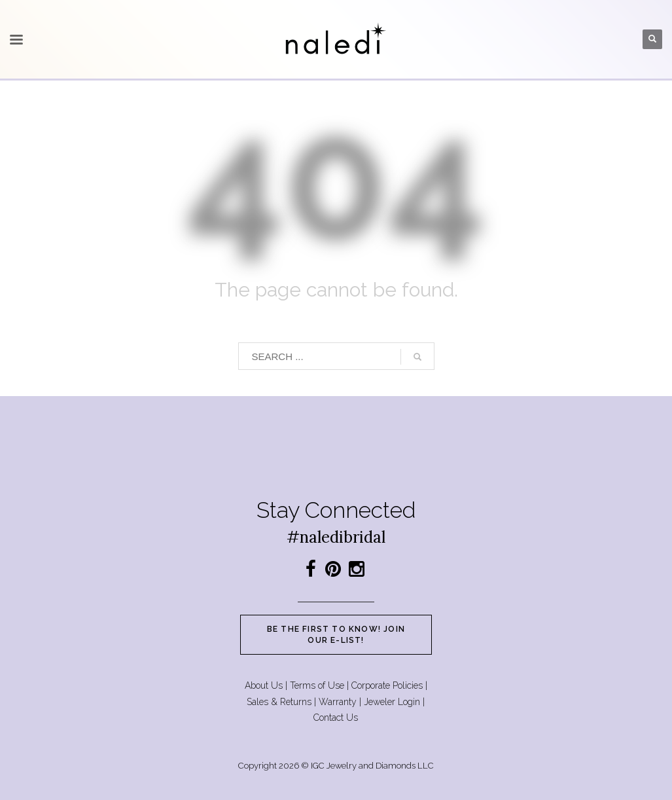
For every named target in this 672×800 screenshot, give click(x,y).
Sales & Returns (279, 702)
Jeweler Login (392, 702)
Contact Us (336, 718)
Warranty (338, 702)
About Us (264, 685)
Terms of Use (317, 685)
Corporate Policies (387, 685)
